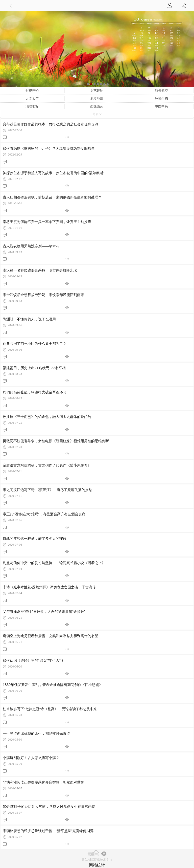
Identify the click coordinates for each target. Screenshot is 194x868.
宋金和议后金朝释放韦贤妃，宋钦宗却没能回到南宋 (43, 295)
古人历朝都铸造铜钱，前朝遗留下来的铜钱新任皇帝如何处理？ (52, 197)
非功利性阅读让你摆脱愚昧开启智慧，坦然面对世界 (43, 782)
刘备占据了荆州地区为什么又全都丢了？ (35, 344)
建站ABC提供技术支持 (97, 860)
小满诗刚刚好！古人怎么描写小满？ (31, 758)
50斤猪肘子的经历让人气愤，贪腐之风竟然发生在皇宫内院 (49, 807)
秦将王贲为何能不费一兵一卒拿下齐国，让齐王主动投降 (47, 222)
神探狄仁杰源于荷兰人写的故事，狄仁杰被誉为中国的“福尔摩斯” (53, 173)
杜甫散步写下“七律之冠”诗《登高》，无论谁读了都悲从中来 (50, 709)
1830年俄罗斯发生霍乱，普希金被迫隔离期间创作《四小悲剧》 (53, 685)
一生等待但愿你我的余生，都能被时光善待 (36, 733)
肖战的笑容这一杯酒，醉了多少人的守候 (35, 539)
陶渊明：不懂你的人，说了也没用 (29, 319)
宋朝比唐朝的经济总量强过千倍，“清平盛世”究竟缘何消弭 (48, 831)
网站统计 (97, 865)
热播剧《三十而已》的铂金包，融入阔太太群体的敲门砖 (47, 417)
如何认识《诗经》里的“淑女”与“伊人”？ (33, 660)
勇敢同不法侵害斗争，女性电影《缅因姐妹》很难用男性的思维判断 (56, 441)
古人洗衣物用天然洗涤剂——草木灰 (31, 246)
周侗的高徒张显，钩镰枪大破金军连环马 (35, 392)
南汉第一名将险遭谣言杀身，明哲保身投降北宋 (40, 270)
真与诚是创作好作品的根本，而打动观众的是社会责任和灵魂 (51, 124)
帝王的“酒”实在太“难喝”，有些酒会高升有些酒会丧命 (44, 514)
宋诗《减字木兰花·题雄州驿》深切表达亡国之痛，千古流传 (49, 587)
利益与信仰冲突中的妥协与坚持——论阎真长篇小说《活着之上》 (54, 563)
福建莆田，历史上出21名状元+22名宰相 (34, 368)
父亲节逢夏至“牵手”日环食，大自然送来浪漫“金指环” (44, 612)
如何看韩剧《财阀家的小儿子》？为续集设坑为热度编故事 (49, 148)
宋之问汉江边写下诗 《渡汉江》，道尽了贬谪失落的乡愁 (47, 490)
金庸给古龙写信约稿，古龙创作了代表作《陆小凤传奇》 (47, 465)
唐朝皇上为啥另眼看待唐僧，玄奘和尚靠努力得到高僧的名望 (51, 636)
